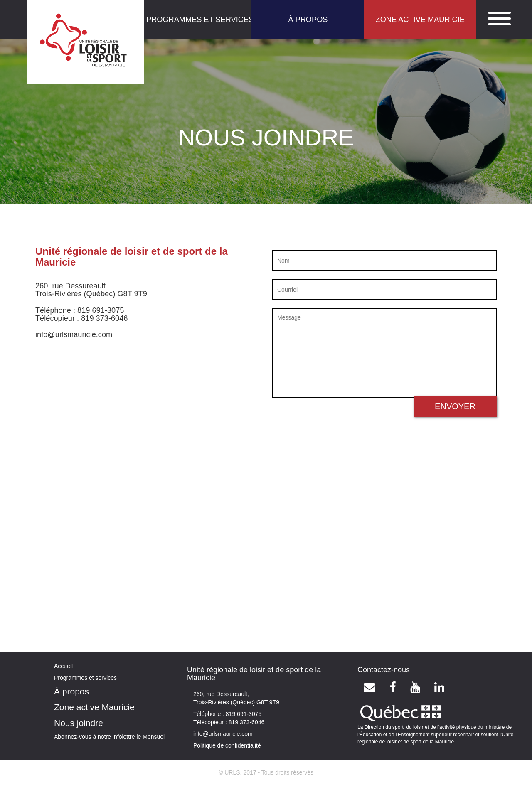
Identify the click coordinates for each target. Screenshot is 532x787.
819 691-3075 (243, 714)
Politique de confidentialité (227, 745)
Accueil (63, 666)
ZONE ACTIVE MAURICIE (420, 20)
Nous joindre (79, 723)
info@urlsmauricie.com (223, 734)
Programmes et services (85, 678)
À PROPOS (308, 20)
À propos (71, 691)
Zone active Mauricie (94, 707)
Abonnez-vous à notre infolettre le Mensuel (109, 737)
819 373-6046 (246, 722)
